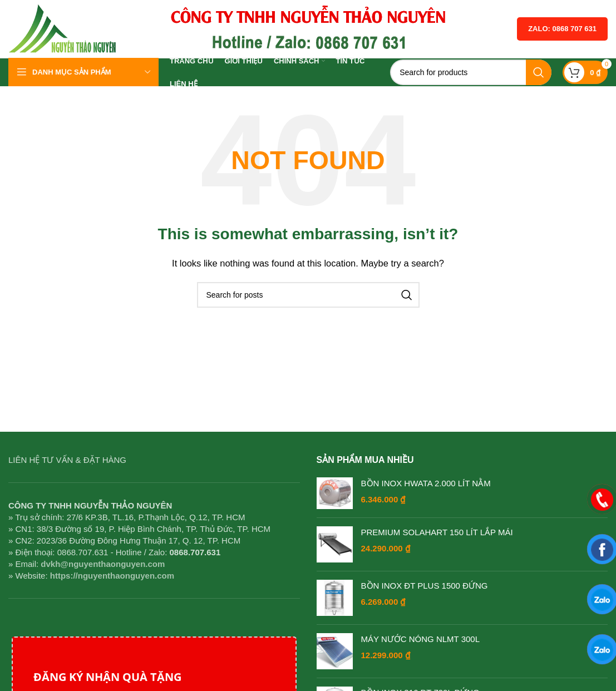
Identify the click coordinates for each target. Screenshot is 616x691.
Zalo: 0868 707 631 (562, 29)
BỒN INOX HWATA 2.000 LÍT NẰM (426, 483)
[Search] (471, 72)
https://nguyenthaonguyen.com (112, 576)
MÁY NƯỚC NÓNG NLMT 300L (421, 639)
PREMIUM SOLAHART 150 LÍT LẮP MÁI (437, 532)
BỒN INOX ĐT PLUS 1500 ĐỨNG (425, 586)
